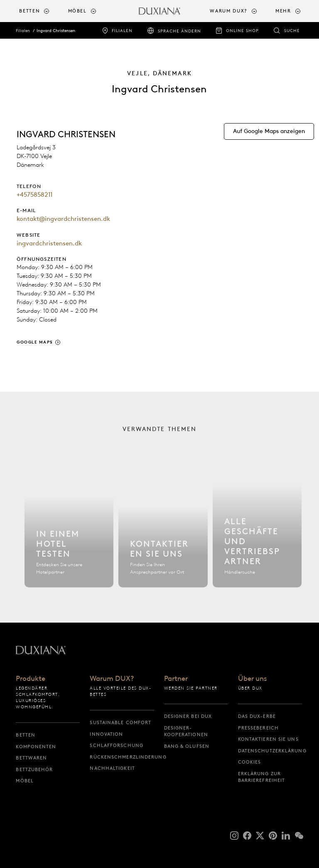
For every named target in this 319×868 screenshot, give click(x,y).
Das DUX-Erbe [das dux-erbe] (257, 716)
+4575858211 (34, 195)
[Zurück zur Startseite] (159, 11)
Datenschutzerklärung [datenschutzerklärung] (270, 751)
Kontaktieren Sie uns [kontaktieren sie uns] (268, 739)
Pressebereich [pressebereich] (258, 728)
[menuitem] (40, 11)
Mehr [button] (283, 11)
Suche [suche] (292, 31)
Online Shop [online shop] (242, 31)
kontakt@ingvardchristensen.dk (63, 219)
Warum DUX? (112, 679)
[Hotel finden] (69, 536)
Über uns (253, 679)
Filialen (23, 31)
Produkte (31, 679)
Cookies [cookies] (250, 762)
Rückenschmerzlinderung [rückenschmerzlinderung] (122, 757)
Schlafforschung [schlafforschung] (117, 745)
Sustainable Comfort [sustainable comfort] (120, 722)
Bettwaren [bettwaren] (31, 758)
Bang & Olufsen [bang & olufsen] (187, 746)
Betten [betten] (26, 735)
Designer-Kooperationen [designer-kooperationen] (186, 731)
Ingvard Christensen (56, 31)
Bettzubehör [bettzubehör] (34, 769)
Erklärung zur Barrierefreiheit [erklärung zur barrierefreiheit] (262, 777)
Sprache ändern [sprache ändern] (179, 31)
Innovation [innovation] (106, 734)
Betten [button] (29, 11)
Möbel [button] (77, 11)
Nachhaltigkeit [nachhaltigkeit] (112, 768)
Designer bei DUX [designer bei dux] (188, 716)
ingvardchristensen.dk (49, 243)
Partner (176, 679)
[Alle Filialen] (257, 536)
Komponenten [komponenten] (36, 747)
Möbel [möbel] (25, 781)
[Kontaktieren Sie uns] (163, 536)
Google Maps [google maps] (35, 342)
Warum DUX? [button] (229, 11)
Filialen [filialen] (122, 31)
